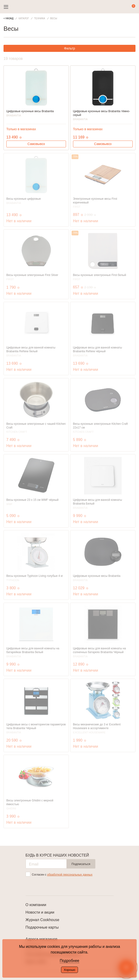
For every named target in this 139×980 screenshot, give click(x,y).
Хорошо (69, 970)
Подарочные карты (42, 927)
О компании (36, 905)
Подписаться (81, 864)
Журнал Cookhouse (42, 920)
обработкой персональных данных (70, 875)
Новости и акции (40, 912)
